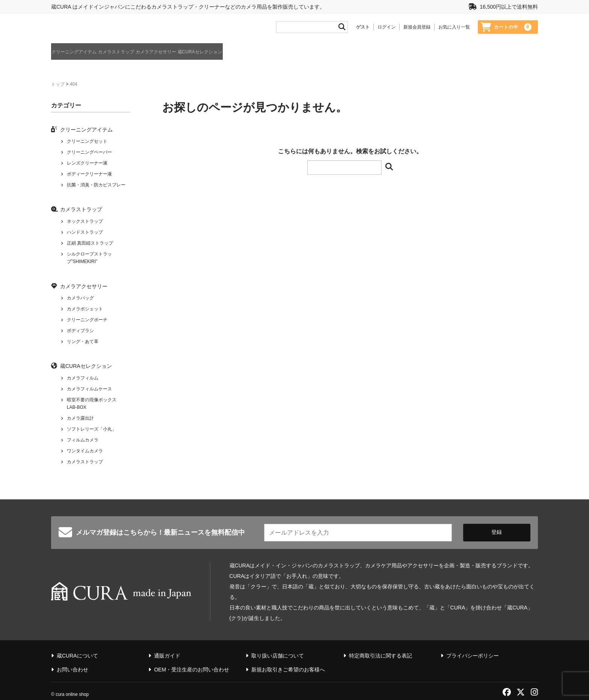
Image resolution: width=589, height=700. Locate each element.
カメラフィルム (83, 379)
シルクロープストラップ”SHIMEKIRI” (89, 259)
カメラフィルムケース (89, 390)
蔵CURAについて (520, 55)
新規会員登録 (417, 29)
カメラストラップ (143, 54)
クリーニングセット (87, 142)
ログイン (387, 29)
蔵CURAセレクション (273, 54)
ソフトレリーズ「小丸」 (92, 430)
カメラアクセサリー (205, 54)
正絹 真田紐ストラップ (90, 244)
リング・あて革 (83, 342)
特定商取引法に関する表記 (381, 646)
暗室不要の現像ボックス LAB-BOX (92, 404)
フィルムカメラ (83, 441)
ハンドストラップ (85, 233)
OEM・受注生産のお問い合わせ (192, 660)
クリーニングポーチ (87, 321)
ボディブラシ (80, 331)
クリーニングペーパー (89, 153)
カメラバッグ (80, 299)
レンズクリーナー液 (87, 164)
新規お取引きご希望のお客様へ (288, 660)
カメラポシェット (85, 310)
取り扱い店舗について (278, 646)
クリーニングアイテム (77, 54)
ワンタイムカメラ (85, 452)
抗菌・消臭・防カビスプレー (96, 186)
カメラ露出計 (80, 419)
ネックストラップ (85, 222)
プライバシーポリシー (473, 646)
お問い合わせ (72, 660)
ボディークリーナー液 (89, 175)
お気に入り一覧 (454, 29)
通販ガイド (480, 55)
